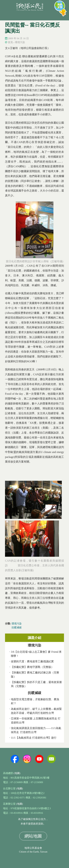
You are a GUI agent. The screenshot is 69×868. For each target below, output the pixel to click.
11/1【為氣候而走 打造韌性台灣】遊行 (34, 738)
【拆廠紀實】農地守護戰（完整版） (32, 667)
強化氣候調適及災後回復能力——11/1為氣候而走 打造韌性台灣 (36, 730)
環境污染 (20, 42)
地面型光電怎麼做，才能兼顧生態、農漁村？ (35, 701)
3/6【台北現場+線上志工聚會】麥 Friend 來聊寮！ (36, 654)
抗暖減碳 (17, 627)
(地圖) (17, 773)
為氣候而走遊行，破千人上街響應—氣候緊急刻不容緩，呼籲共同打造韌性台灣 (36, 711)
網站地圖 (33, 836)
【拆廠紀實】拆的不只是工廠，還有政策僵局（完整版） (36, 684)
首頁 (10, 42)
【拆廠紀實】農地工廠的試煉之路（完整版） (35, 675)
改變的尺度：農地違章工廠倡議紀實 (32, 661)
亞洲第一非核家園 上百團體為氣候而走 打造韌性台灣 (36, 721)
